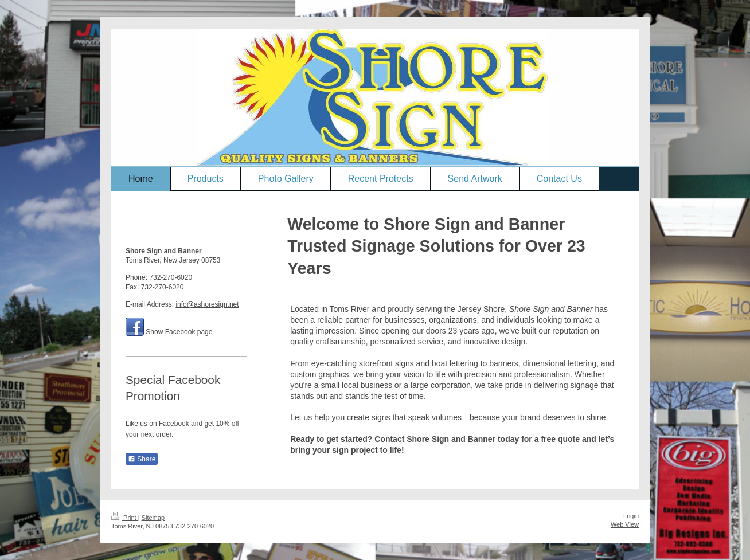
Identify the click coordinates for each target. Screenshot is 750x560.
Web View (625, 524)
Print (125, 518)
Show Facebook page (179, 332)
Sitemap (153, 518)
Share (142, 459)
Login (631, 516)
